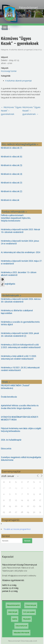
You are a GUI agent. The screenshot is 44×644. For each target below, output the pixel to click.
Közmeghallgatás (8, 284)
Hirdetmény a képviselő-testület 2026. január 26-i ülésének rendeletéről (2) (20, 335)
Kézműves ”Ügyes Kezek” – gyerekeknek (11, 111)
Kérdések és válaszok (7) (12, 148)
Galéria (15, 619)
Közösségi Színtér (9, 71)
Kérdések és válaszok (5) (12, 165)
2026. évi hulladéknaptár (11, 440)
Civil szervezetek (29, 612)
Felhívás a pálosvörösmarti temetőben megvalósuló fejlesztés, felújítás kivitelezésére (16, 218)
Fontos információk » (14, 212)
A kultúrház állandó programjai (21, 50)
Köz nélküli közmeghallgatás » (20, 144)
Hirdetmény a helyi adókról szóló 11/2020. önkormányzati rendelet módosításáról (19, 357)
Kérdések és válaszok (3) (12, 183)
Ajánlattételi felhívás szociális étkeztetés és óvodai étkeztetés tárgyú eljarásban (20, 407)
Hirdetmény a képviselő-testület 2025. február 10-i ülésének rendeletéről (21, 231)
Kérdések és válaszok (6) (12, 157)
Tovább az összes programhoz (17, 529)
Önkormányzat (31, 605)
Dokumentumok (21, 626)
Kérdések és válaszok (10, 200)
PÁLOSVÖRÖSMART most (22, 131)
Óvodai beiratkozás (9, 397)
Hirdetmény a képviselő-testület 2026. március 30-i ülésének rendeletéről (21, 300)
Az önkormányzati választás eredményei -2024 (21, 252)
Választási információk (21, 633)
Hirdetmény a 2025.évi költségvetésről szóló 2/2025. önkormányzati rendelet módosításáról (21, 346)
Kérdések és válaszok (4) (12, 174)
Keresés (27, 541)
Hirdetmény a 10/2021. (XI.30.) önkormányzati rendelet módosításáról (20, 369)
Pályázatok (27, 619)
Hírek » (6, 382)
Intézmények (13, 612)
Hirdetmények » (11, 295)
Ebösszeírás (6, 449)
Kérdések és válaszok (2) (12, 191)
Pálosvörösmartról (13, 605)
